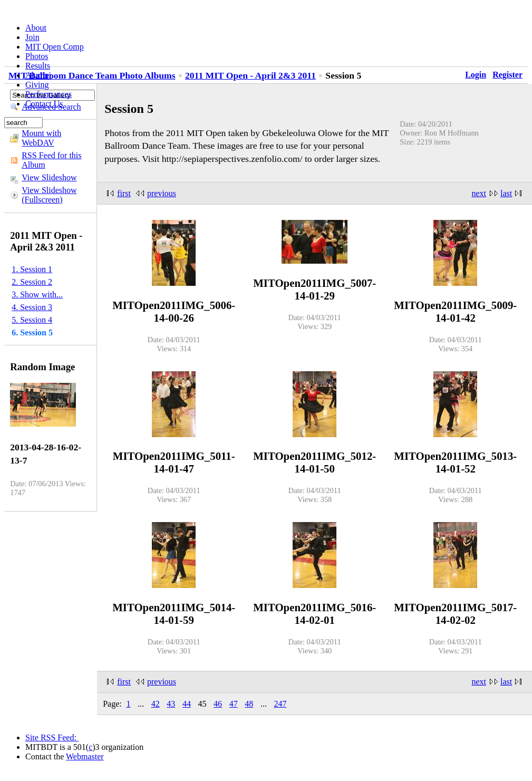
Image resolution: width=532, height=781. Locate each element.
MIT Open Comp (55, 47)
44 (187, 704)
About (36, 28)
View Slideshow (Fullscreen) (49, 195)
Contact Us (44, 104)
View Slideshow (49, 177)
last (506, 193)
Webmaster (85, 756)
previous (162, 193)
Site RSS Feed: (52, 737)
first (124, 193)
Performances (49, 94)
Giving (37, 85)
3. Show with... (37, 295)
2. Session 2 (32, 282)
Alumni (38, 75)
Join (32, 37)
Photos (37, 56)
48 (249, 704)
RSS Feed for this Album (51, 160)
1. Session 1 (32, 269)
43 (171, 704)
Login (476, 75)
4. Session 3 (32, 307)
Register (507, 75)
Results (38, 66)
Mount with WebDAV (41, 138)
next (479, 193)
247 (280, 704)
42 (156, 704)
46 (218, 704)
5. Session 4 (32, 320)
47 (234, 704)
